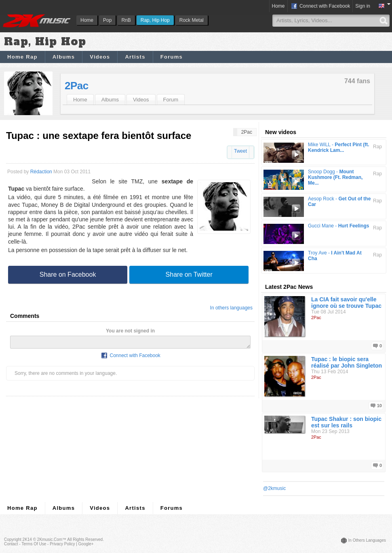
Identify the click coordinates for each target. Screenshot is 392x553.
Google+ (86, 544)
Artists (135, 57)
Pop (107, 20)
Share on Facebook (68, 274)
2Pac (77, 86)
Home (87, 20)
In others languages (231, 308)
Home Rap (22, 57)
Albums (64, 57)
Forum (171, 100)
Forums (172, 57)
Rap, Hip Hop (155, 20)
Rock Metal (192, 20)
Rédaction (41, 172)
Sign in (363, 6)
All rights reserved (85, 539)
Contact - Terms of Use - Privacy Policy (39, 544)
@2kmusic (274, 488)
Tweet (240, 151)
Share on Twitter (189, 274)
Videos (100, 57)
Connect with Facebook (320, 6)
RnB (126, 20)
